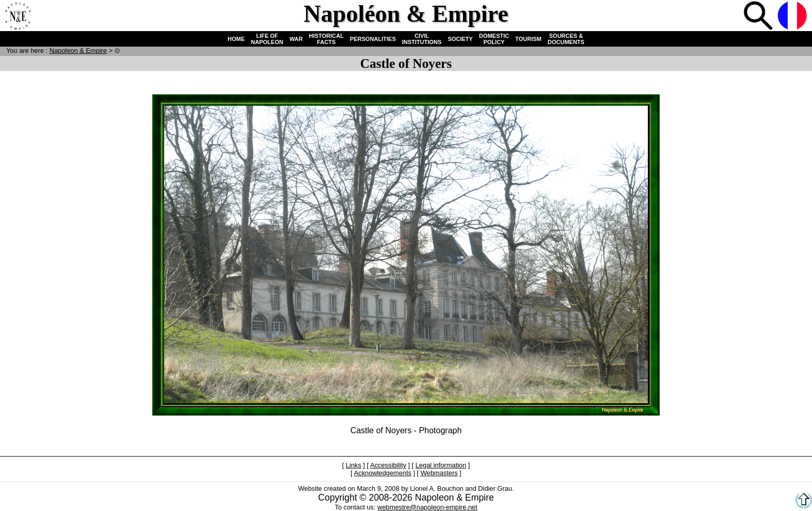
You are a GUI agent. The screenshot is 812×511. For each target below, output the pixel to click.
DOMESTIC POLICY (494, 39)
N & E (78, 51)
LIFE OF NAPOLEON (267, 39)
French (793, 17)
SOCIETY (460, 39)
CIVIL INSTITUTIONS (422, 39)
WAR (296, 39)
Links (354, 465)
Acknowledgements (382, 473)
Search (759, 17)
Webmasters (439, 473)
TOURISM (528, 39)
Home (18, 17)
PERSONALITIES (373, 39)
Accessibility (388, 465)
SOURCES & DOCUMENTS (566, 39)
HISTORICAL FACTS (327, 39)
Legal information (441, 465)
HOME (236, 39)
